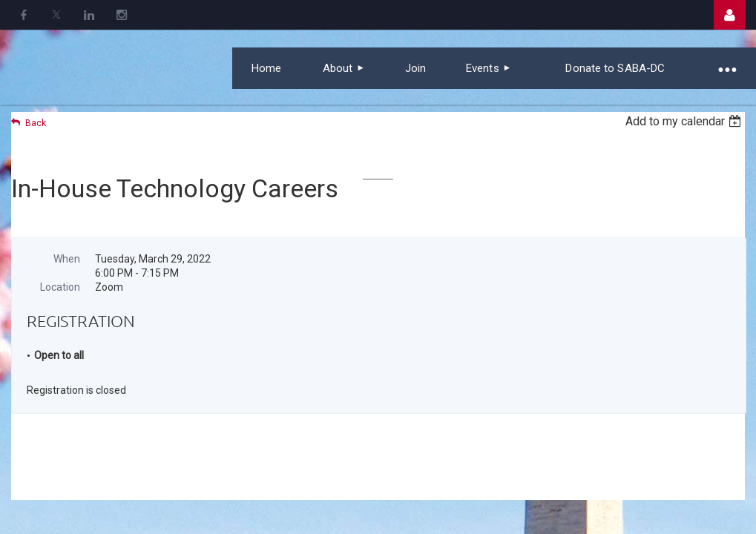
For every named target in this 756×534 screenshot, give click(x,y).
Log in (729, 15)
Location (60, 287)
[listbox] (685, 121)
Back (36, 123)
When (67, 259)
